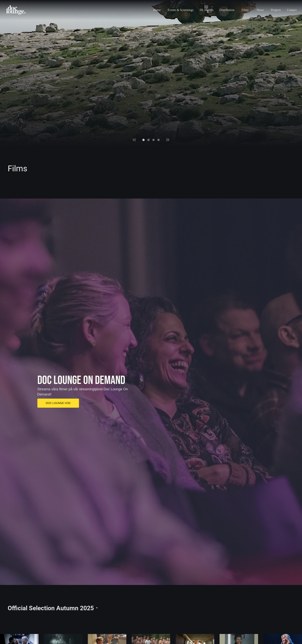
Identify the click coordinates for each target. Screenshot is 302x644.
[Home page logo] (16, 10)
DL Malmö (206, 10)
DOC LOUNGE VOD (58, 403)
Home (157, 10)
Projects (276, 10)
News (260, 10)
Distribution (227, 10)
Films (245, 10)
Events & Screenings (180, 10)
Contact (292, 10)
